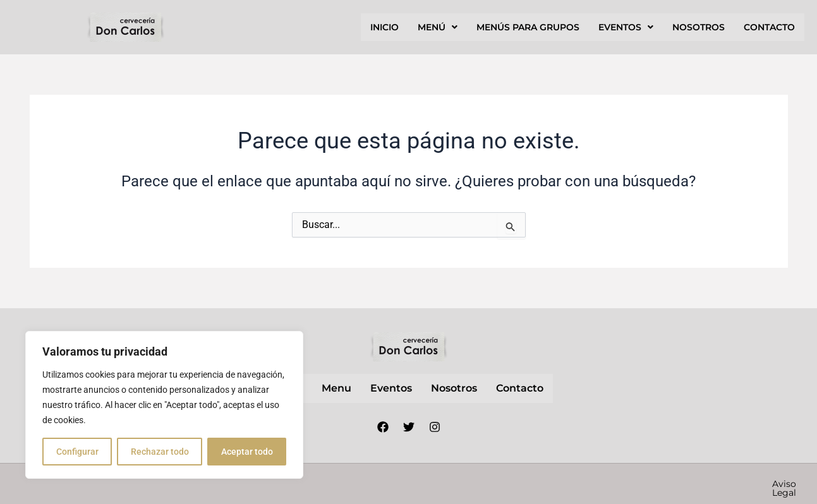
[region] (164, 405)
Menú (438, 27)
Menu (336, 388)
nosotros (699, 27)
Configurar (77, 452)
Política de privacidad (599, 484)
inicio (384, 27)
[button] (438, 27)
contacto (769, 27)
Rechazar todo (160, 452)
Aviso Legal (506, 484)
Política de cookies (710, 484)
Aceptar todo (247, 452)
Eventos (626, 27)
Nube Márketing (354, 484)
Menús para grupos (528, 27)
